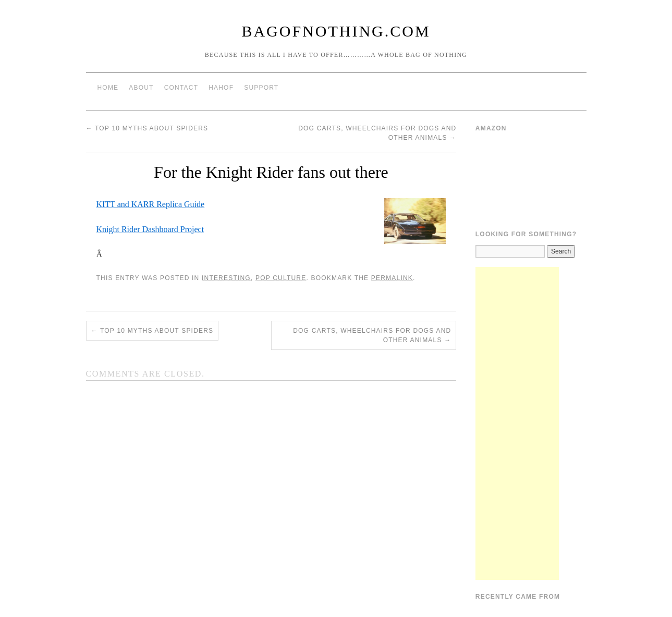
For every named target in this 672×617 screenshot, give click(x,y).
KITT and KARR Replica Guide (151, 204)
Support (261, 88)
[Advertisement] (517, 424)
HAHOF (221, 88)
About (141, 88)
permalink (392, 278)
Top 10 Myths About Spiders (147, 128)
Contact (181, 88)
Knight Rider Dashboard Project (150, 229)
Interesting (226, 278)
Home (108, 88)
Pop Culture (281, 278)
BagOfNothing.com (336, 31)
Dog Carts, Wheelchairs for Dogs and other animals (372, 335)
